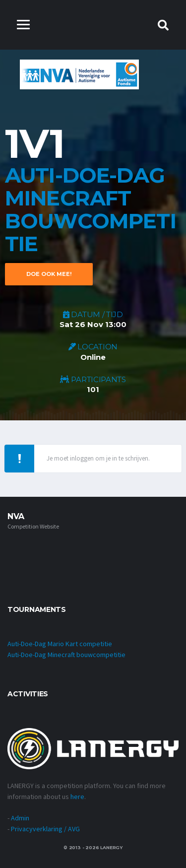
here (77, 797)
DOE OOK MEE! (49, 274)
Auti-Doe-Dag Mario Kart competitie (60, 644)
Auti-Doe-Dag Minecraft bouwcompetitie (66, 655)
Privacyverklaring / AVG (45, 829)
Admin (20, 818)
